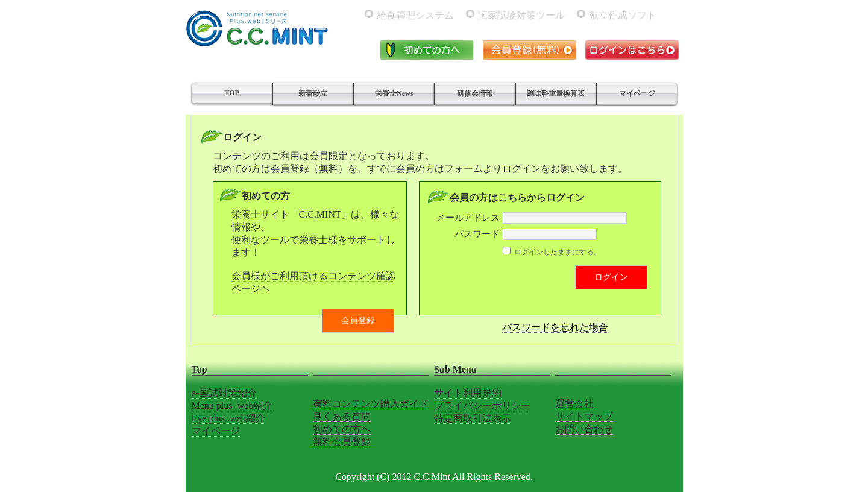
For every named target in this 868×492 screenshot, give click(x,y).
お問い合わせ (584, 429)
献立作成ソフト (623, 15)
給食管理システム (415, 15)
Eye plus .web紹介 (228, 418)
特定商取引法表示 (473, 418)
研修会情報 (475, 93)
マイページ (637, 93)
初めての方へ (342, 429)
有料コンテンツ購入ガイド (371, 404)
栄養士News (394, 93)
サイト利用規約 (468, 393)
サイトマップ (584, 416)
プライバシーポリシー (482, 405)
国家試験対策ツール (521, 15)
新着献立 (313, 93)
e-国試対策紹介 (224, 393)
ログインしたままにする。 (558, 252)
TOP (231, 93)
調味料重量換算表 (556, 93)
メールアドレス (468, 218)
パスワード (477, 234)
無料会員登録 (342, 442)
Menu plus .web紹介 (232, 405)
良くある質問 (342, 416)
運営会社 (574, 404)
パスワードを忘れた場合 (555, 327)
